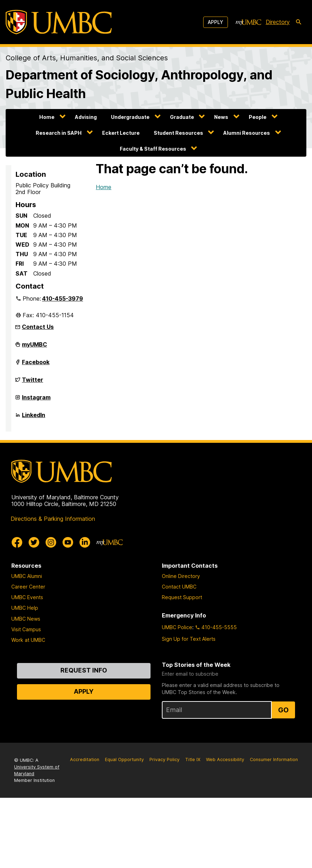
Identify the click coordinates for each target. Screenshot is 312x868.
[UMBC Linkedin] (85, 542)
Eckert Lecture (121, 133)
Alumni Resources (247, 133)
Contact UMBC (179, 587)
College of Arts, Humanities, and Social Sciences (87, 58)
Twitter (33, 382)
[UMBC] (59, 22)
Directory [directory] (278, 22)
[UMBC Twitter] (34, 542)
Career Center (28, 587)
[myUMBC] (248, 22)
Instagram (36, 400)
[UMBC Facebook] (17, 542)
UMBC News (26, 619)
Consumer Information (274, 759)
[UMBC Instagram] (51, 542)
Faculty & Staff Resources (153, 149)
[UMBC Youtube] (68, 542)
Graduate (182, 117)
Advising (86, 117)
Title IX (193, 759)
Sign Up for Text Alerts (189, 639)
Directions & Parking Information (53, 519)
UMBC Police (177, 627)
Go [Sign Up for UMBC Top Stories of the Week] (283, 710)
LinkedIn (34, 418)
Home (47, 117)
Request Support (182, 597)
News (221, 117)
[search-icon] (299, 22)
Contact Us (38, 327)
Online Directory (181, 576)
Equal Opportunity (124, 759)
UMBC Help (25, 608)
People (258, 117)
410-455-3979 (63, 299)
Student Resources (178, 133)
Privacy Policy (164, 759)
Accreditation (85, 759)
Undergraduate (130, 117)
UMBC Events (27, 597)
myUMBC (34, 347)
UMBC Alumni (27, 576)
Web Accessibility (225, 759)
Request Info (84, 670)
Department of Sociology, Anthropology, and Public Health (139, 84)
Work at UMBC (28, 640)
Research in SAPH (59, 133)
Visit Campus (26, 629)
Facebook (36, 365)
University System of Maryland (37, 770)
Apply (216, 22)
